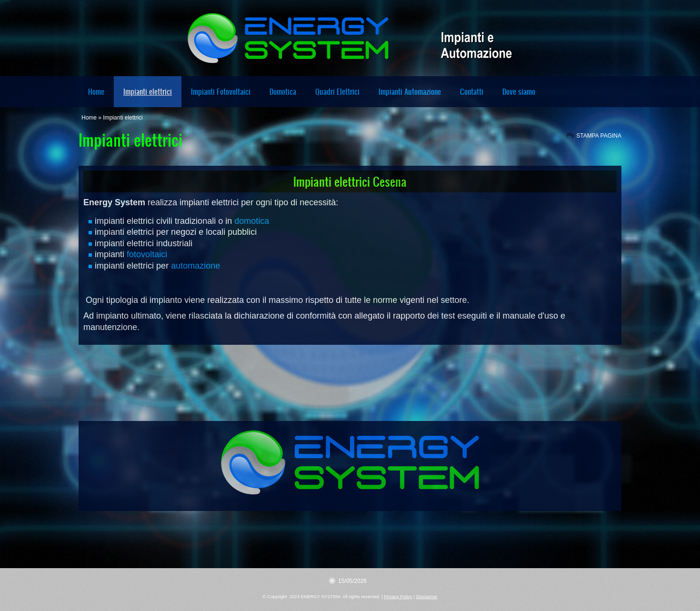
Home (96, 91)
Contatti (472, 91)
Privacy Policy (398, 596)
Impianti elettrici (148, 91)
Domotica (283, 91)
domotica (252, 221)
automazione (195, 266)
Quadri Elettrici (337, 91)
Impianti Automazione (410, 91)
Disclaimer (427, 596)
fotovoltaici (147, 254)
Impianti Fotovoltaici (221, 91)
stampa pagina (599, 136)
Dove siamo (519, 91)
